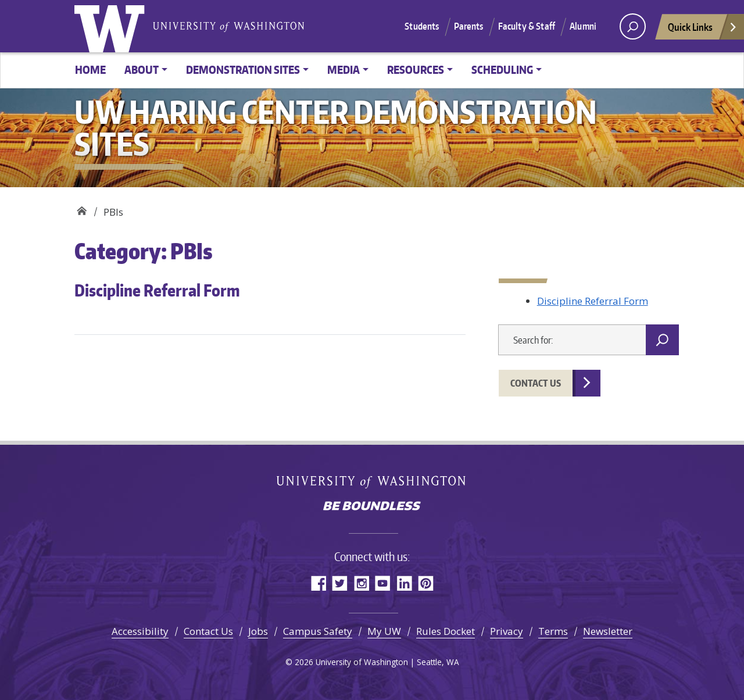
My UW (384, 631)
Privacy (507, 631)
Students (422, 26)
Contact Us (536, 383)
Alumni (583, 26)
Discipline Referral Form (157, 290)
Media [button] (344, 69)
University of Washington (112, 26)
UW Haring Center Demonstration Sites (82, 208)
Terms (553, 631)
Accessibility (140, 631)
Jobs (258, 631)
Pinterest (426, 583)
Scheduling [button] (502, 69)
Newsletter (608, 631)
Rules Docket (446, 631)
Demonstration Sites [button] (243, 69)
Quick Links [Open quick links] (703, 30)
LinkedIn (404, 583)
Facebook (318, 583)
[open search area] (633, 26)
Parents (469, 26)
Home (90, 69)
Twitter (340, 583)
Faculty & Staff (527, 26)
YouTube (383, 583)
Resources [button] (416, 69)
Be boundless (372, 507)
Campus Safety (318, 631)
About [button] (142, 69)
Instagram (361, 583)
